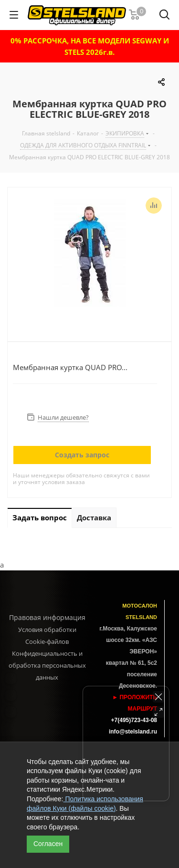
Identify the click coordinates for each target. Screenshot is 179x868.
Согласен (48, 844)
